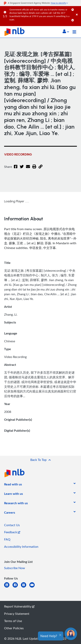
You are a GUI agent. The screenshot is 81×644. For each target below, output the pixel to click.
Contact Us (12, 525)
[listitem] (13, 485)
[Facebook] (16, 169)
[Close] (78, 11)
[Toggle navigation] (74, 32)
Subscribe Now (15, 568)
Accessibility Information (21, 547)
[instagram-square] (25, 587)
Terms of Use (13, 621)
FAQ (7, 539)
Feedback (12, 532)
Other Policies (14, 628)
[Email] (28, 169)
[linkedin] (8, 587)
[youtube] (34, 587)
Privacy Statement (17, 614)
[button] (66, 32)
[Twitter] (22, 169)
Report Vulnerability (19, 606)
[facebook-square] (17, 587)
